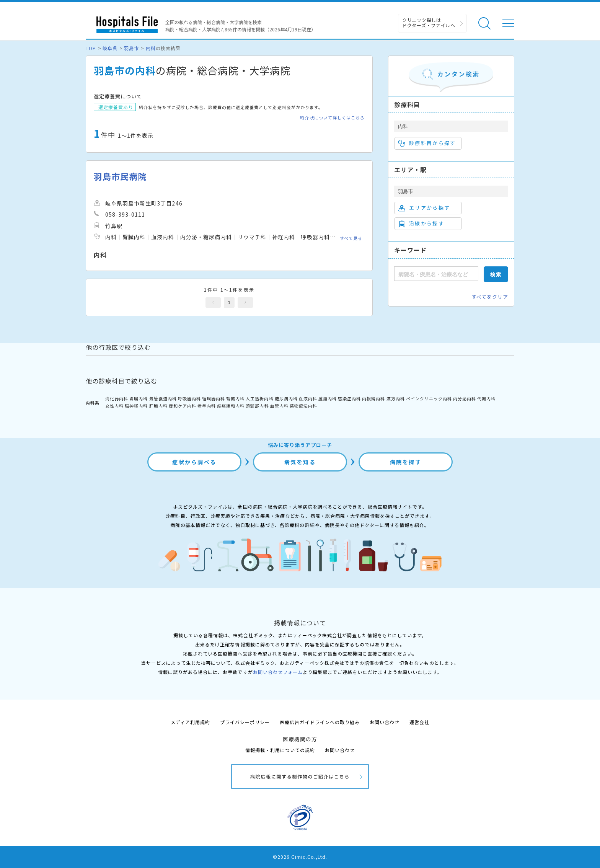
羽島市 (131, 48)
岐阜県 (110, 48)
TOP (91, 48)
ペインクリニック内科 (429, 398)
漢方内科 (396, 398)
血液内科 (308, 398)
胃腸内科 (139, 398)
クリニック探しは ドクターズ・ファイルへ (429, 22)
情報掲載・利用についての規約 (280, 750)
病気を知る (300, 462)
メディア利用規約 (190, 722)
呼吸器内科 (189, 398)
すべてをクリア (490, 297)
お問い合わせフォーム (278, 672)
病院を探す (406, 462)
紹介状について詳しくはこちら (332, 118)
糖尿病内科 (286, 398)
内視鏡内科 (373, 398)
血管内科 (279, 406)
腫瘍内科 (328, 398)
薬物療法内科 (303, 406)
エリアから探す (424, 208)
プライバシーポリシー (245, 722)
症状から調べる (194, 462)
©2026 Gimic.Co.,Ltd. (300, 857)
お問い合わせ (385, 722)
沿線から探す (421, 224)
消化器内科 (117, 398)
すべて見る (351, 238)
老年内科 (207, 406)
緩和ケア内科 (183, 406)
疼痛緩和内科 (231, 406)
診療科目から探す (427, 143)
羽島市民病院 (120, 176)
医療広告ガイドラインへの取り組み (320, 722)
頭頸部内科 (257, 406)
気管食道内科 (163, 398)
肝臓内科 (158, 406)
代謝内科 (486, 398)
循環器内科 (214, 398)
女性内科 (114, 406)
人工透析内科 (259, 398)
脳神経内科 (136, 406)
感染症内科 (349, 398)
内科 (151, 48)
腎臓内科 (235, 398)
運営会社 (419, 722)
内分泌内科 (465, 398)
